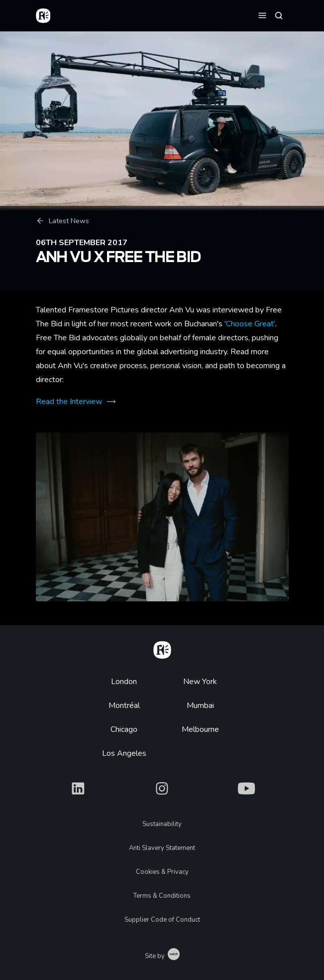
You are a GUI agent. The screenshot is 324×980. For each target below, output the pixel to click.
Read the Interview (69, 402)
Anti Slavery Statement (162, 848)
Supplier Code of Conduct (162, 920)
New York (200, 682)
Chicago (124, 729)
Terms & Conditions (162, 896)
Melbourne (200, 729)
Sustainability (162, 824)
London (124, 682)
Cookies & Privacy (162, 872)
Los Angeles (124, 753)
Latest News (62, 221)
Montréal (124, 705)
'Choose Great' (250, 324)
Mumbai (200, 705)
